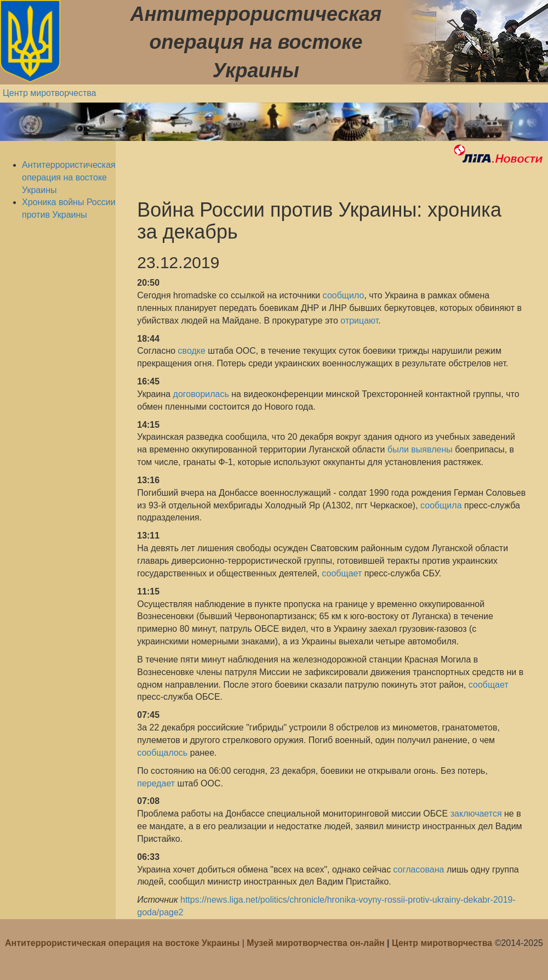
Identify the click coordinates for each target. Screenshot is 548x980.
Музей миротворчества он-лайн (317, 943)
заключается (476, 814)
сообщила (441, 505)
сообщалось (162, 753)
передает (156, 783)
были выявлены (420, 449)
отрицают (359, 321)
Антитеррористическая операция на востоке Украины (69, 177)
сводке (193, 351)
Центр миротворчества (50, 93)
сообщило (344, 295)
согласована (419, 869)
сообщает (342, 573)
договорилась (202, 394)
